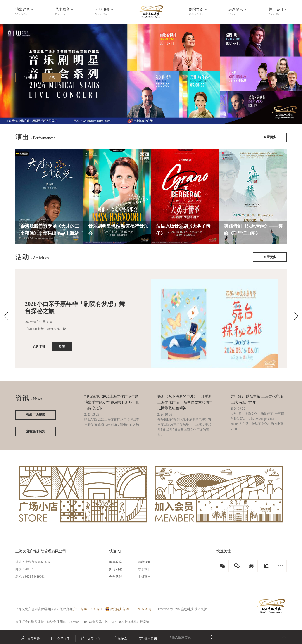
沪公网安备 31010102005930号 (128, 609)
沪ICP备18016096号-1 (87, 609)
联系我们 (144, 569)
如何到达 (116, 569)
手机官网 (144, 577)
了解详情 (29, 77)
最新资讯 (236, 12)
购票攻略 (116, 562)
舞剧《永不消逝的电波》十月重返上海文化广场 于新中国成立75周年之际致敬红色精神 (185, 402)
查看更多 (270, 137)
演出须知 (144, 562)
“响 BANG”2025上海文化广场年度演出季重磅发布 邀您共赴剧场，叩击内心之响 (112, 402)
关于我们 (276, 12)
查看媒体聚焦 (36, 431)
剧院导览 (196, 12)
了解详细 (38, 346)
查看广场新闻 (36, 415)
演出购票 (23, 12)
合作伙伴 (116, 577)
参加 (62, 346)
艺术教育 (62, 12)
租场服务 (102, 12)
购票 (52, 77)
